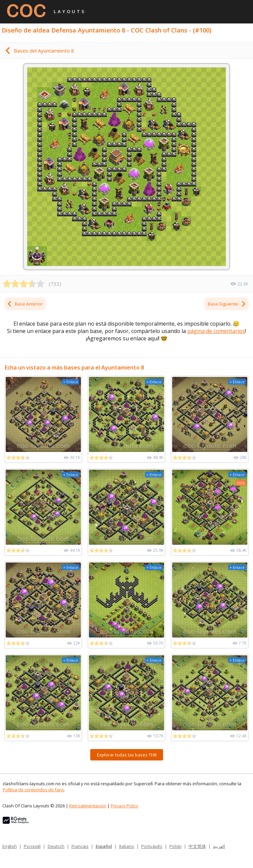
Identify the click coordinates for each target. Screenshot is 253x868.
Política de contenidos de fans (33, 790)
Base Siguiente (227, 304)
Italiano (127, 846)
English (10, 846)
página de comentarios (216, 331)
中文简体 (197, 846)
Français (80, 846)
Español (104, 846)
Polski (175, 846)
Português (152, 846)
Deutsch (56, 846)
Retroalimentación (88, 806)
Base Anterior (25, 304)
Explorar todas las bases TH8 (127, 755)
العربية (219, 846)
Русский (32, 846)
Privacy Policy (124, 806)
